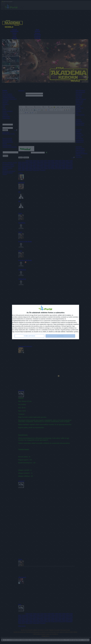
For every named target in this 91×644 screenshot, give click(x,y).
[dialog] (46, 322)
